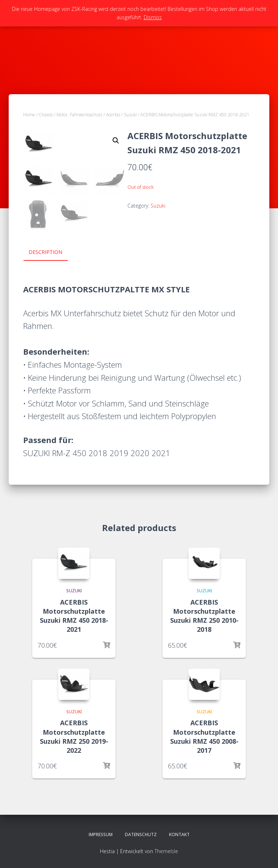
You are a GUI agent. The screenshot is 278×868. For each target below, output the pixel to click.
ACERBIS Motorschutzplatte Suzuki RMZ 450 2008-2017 (204, 736)
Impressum (101, 834)
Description (45, 252)
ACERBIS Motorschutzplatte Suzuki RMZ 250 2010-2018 (204, 615)
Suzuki (130, 115)
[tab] (51, 253)
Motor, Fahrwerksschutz (79, 115)
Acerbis (113, 115)
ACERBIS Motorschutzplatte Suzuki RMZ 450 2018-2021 (74, 615)
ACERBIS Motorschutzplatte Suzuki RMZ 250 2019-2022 (74, 736)
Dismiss (153, 17)
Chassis (46, 115)
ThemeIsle (166, 850)
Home (29, 115)
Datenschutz (141, 834)
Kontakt (179, 834)
